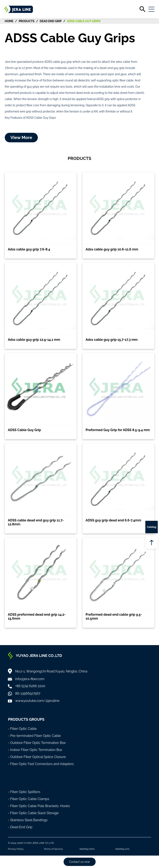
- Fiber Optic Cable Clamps (29, 799)
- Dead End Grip (20, 827)
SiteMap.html (87, 849)
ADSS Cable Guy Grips (84, 21)
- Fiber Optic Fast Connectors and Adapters (41, 764)
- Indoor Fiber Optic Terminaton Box (35, 750)
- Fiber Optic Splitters (24, 792)
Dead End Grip (51, 21)
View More (21, 137)
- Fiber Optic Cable (22, 729)
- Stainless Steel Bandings (28, 820)
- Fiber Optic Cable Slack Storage (33, 813)
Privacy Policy (16, 849)
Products (26, 21)
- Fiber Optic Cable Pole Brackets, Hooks (39, 806)
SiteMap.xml (122, 849)
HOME (9, 21)
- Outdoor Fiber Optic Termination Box (37, 743)
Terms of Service (53, 849)
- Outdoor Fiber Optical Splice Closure (37, 757)
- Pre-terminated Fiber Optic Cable (34, 736)
